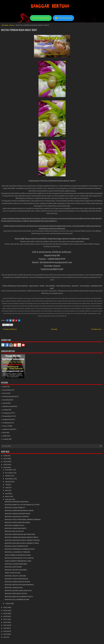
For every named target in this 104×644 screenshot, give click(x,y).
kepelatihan (7, 390)
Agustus (8, 482)
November (9, 473)
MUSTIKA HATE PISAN (13, 567)
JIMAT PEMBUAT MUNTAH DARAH (18, 555)
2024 (5, 462)
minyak (5, 403)
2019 (5, 613)
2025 (5, 459)
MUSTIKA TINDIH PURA (14, 588)
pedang (5, 410)
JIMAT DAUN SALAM (12, 573)
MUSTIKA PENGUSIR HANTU (16, 528)
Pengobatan (7, 423)
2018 (5, 616)
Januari (8, 603)
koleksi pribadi (8, 397)
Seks (4, 433)
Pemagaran (7, 413)
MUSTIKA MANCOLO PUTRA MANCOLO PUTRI (22, 505)
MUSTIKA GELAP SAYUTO (14, 531)
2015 (5, 625)
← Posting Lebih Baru (9, 329)
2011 (5, 637)
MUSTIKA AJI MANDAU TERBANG (17, 552)
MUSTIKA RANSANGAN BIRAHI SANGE (19, 511)
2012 (5, 634)
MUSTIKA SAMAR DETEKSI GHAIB (17, 514)
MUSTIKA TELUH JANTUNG (15, 576)
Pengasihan (7, 416)
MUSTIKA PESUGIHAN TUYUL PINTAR (19, 558)
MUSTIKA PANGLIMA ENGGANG (17, 502)
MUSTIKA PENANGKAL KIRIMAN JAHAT (20, 549)
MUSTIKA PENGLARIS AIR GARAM (17, 522)
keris (4, 393)
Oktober (8, 476)
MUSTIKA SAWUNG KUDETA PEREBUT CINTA (22, 543)
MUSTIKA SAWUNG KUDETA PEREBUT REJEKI (22, 540)
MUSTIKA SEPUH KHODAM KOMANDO (19, 585)
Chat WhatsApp (41, 18)
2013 (5, 631)
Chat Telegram (63, 18)
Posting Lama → (97, 329)
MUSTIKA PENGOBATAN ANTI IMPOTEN (20, 534)
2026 (5, 456)
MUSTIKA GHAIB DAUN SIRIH (16, 570)
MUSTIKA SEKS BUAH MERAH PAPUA (19, 597)
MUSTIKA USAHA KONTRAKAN (16, 579)
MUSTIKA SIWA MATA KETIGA (16, 594)
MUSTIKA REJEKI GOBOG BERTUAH (18, 591)
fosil (4, 387)
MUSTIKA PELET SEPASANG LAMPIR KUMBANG (23, 519)
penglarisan (7, 419)
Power (12, 25)
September (9, 479)
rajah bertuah (7, 429)
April (7, 494)
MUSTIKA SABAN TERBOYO (15, 508)
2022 (5, 467)
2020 (5, 611)
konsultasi (6, 400)
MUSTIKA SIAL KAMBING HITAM (17, 600)
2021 (5, 607)
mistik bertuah (8, 406)
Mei (7, 490)
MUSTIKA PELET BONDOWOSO (16, 546)
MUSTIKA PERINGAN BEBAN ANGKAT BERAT (19, 30)
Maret (8, 496)
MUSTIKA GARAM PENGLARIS (16, 564)
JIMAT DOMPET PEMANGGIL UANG (18, 561)
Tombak (5, 439)
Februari (9, 499)
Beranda (5, 25)
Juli (7, 485)
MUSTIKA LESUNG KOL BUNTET (17, 517)
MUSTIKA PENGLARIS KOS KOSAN (17, 582)
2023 (5, 465)
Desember (9, 470)
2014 (5, 628)
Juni (7, 488)
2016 (5, 622)
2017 (5, 619)
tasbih (5, 436)
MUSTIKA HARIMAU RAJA (15, 525)
